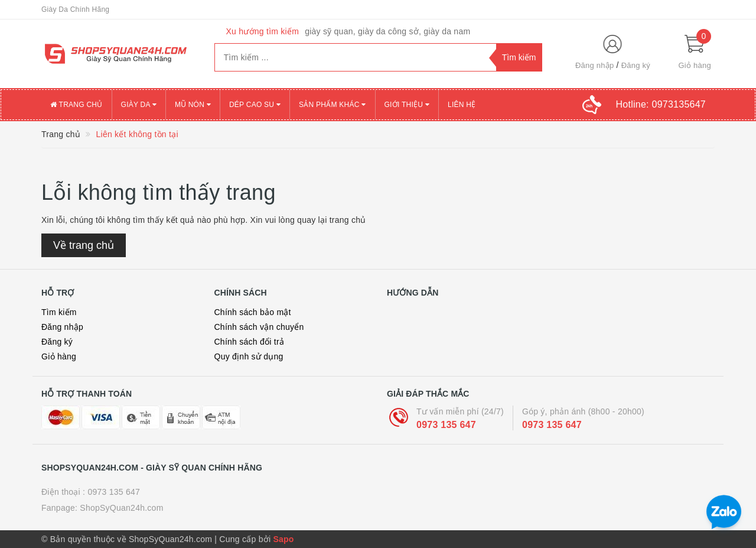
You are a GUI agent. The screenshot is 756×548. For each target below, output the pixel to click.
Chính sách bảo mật (253, 312)
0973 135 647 (446, 425)
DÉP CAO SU (255, 105)
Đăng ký (636, 65)
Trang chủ (76, 105)
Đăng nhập (595, 65)
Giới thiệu (407, 105)
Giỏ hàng (59, 356)
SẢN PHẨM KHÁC (332, 105)
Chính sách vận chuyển (259, 327)
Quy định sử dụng (249, 356)
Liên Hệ (462, 105)
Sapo (283, 539)
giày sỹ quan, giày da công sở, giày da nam (387, 31)
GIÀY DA (139, 105)
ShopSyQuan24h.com (121, 508)
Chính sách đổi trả (250, 342)
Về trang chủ (84, 245)
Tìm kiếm (59, 312)
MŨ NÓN (193, 105)
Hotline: (661, 104)
